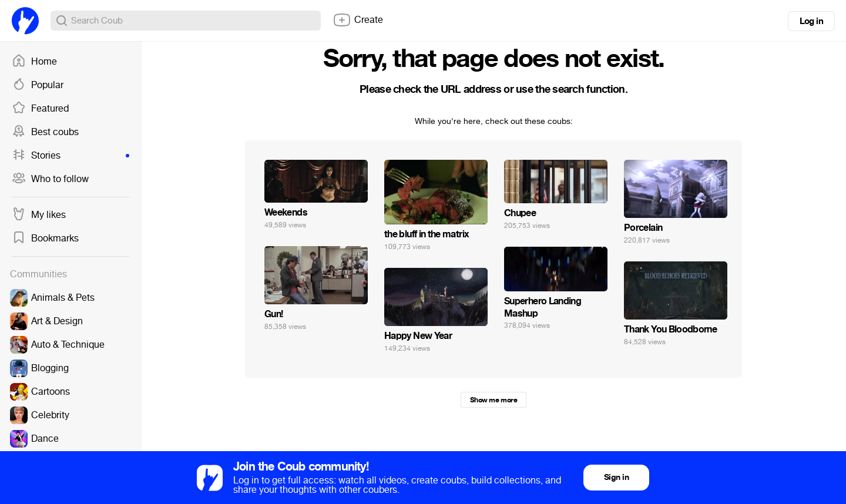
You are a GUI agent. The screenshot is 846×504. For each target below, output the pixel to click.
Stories (70, 156)
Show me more (493, 400)
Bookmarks (45, 238)
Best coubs (45, 132)
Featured (40, 109)
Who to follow (50, 179)
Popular (38, 85)
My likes (39, 215)
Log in (811, 21)
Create (358, 20)
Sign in (616, 477)
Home (34, 62)
